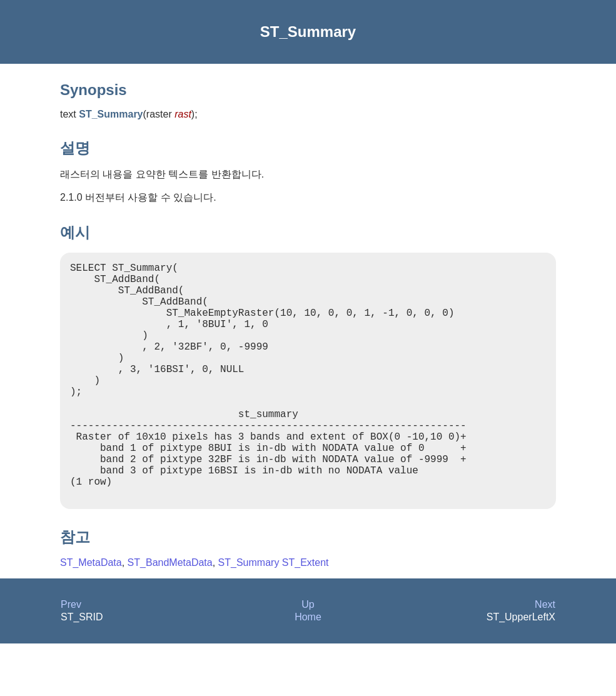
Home (308, 669)
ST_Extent (305, 615)
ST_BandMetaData (170, 615)
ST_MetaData (91, 615)
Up (308, 657)
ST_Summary (249, 615)
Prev (71, 657)
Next (545, 657)
